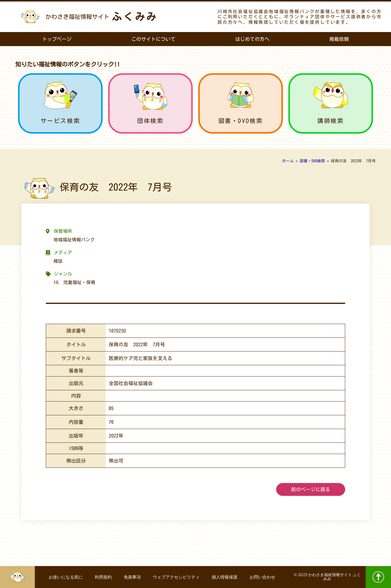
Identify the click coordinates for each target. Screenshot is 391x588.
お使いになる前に (65, 577)
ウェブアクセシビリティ (177, 577)
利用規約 (103, 577)
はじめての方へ (252, 39)
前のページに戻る (311, 489)
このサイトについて (153, 39)
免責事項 (132, 577)
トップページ (57, 39)
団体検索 (150, 121)
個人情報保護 (225, 577)
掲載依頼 (339, 39)
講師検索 (331, 121)
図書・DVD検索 (241, 121)
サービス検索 (60, 121)
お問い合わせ (263, 577)
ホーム (288, 161)
